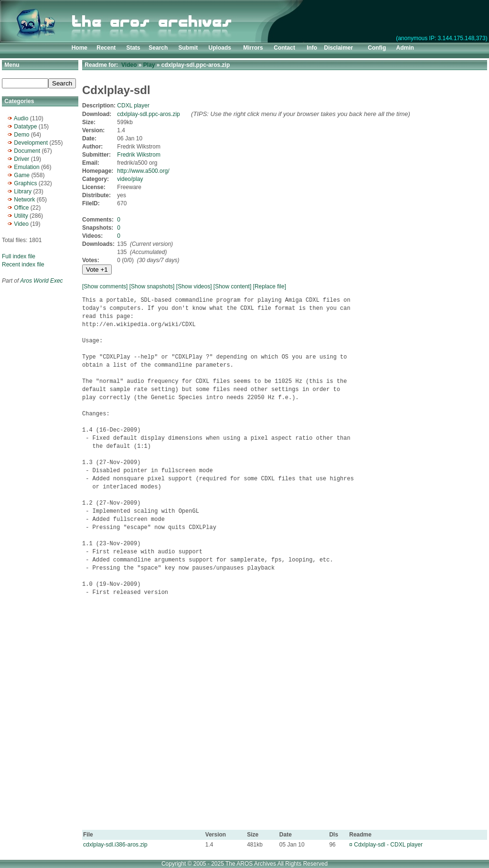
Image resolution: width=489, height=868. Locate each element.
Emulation (27, 167)
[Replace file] (270, 286)
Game (22, 175)
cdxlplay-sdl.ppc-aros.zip (148, 114)
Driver (21, 159)
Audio (21, 118)
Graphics (25, 183)
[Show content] (232, 286)
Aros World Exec (41, 281)
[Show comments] (105, 286)
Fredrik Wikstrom (139, 155)
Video (21, 224)
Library (23, 191)
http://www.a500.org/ (143, 171)
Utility (21, 216)
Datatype (25, 127)
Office (21, 208)
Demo (21, 135)
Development (31, 143)
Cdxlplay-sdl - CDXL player (388, 845)
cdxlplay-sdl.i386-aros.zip (115, 845)
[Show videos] (194, 286)
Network (24, 200)
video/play (130, 179)
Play (149, 65)
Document (27, 151)
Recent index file (23, 265)
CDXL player (133, 106)
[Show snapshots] (152, 286)
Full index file (19, 256)
